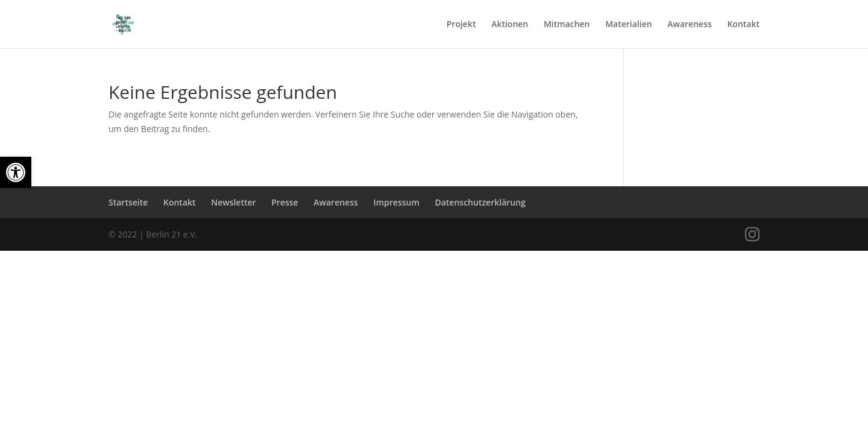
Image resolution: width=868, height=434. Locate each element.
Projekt (461, 25)
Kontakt (743, 25)
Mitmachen (567, 25)
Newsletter (233, 202)
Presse (285, 202)
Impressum (396, 202)
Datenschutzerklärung (480, 202)
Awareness (690, 25)
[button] (16, 172)
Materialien (628, 25)
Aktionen (510, 25)
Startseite (128, 202)
